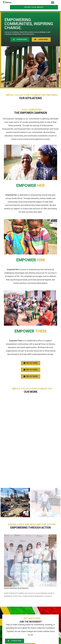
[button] (53, 2)
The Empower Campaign (31, 113)
